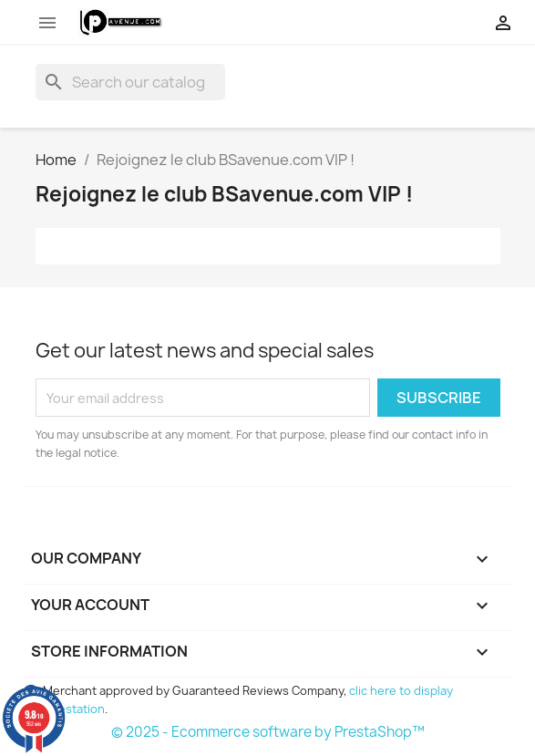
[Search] (130, 82)
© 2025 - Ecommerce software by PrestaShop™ (268, 732)
